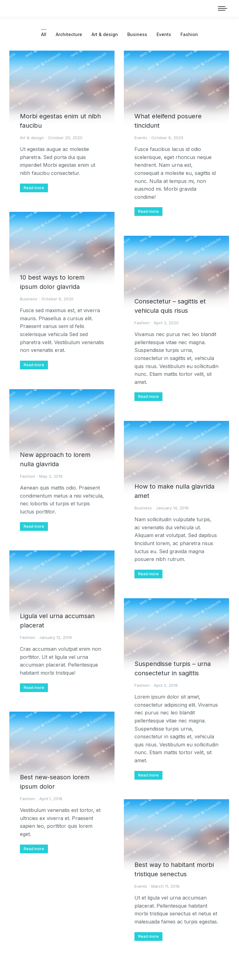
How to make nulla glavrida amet (174, 491)
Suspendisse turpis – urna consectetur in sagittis (173, 668)
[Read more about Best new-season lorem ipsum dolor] (34, 849)
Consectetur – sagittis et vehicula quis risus (170, 306)
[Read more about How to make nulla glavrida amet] (148, 574)
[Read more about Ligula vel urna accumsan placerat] (34, 688)
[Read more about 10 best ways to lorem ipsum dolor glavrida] (34, 365)
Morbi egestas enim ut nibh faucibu (60, 121)
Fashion (189, 34)
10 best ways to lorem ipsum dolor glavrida (52, 282)
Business (137, 34)
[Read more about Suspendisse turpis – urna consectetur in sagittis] (148, 775)
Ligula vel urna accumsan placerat (57, 621)
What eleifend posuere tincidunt (168, 121)
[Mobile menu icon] (223, 8)
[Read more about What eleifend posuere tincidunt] (148, 212)
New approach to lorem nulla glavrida (55, 459)
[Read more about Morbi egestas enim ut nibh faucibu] (34, 188)
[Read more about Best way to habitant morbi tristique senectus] (148, 937)
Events (164, 34)
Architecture (69, 34)
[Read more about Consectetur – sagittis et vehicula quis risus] (148, 397)
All (44, 34)
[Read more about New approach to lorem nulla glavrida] (34, 526)
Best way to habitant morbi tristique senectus (174, 869)
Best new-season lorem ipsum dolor (55, 782)
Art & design (105, 34)
